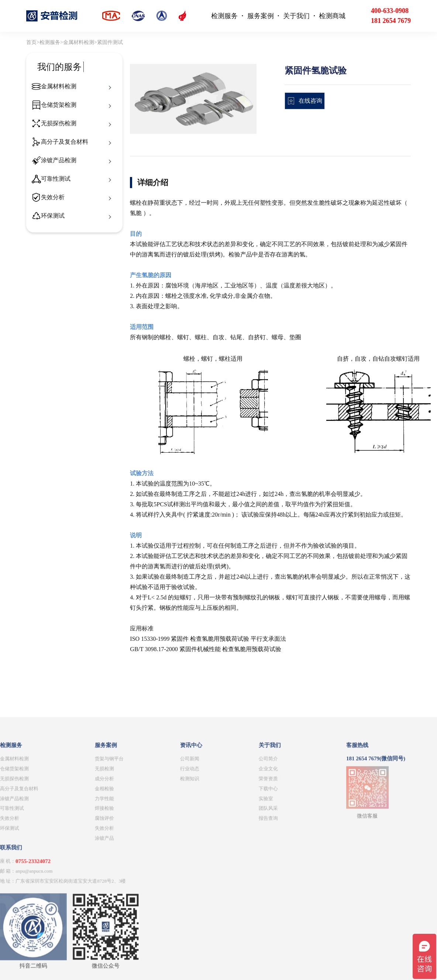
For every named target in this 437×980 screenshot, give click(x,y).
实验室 (146, 922)
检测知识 (70, 902)
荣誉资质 (148, 902)
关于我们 (296, 16)
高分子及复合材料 (65, 142)
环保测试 (53, 216)
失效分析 (53, 197)
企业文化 (148, 892)
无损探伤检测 (59, 123)
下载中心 (148, 912)
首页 (31, 42)
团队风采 (148, 932)
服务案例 (261, 16)
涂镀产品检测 (59, 160)
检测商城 (332, 16)
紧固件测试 (110, 42)
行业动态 (70, 892)
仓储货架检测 (59, 105)
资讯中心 (71, 869)
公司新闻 (70, 882)
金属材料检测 (79, 42)
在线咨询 (310, 101)
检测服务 (224, 16)
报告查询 (148, 942)
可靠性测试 (56, 179)
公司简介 (148, 882)
